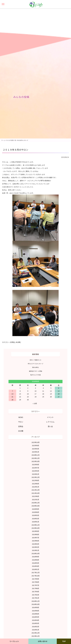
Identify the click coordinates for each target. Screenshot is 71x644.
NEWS (21, 417)
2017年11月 (35, 572)
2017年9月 (35, 579)
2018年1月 (35, 569)
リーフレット (14, 641)
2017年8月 (35, 582)
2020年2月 (35, 519)
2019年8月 (35, 534)
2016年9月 (35, 607)
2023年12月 (35, 458)
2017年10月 (35, 576)
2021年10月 (35, 493)
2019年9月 (35, 531)
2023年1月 (35, 474)
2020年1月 (35, 522)
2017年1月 (35, 598)
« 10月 (35, 403)
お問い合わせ (43, 641)
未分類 (18, 342)
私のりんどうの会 (35, 375)
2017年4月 (35, 592)
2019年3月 (35, 544)
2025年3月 (35, 449)
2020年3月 (35, 515)
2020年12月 (35, 503)
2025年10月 (35, 442)
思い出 (50, 426)
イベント (50, 417)
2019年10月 (35, 528)
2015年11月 (35, 636)
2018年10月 (35, 553)
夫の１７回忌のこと (35, 360)
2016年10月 (35, 604)
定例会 (12, 342)
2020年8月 (35, 512)
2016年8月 (35, 611)
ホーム (3, 140)
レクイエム (50, 422)
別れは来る (35, 367)
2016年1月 (35, 630)
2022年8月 (35, 480)
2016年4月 (35, 620)
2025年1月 (35, 452)
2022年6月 (35, 484)
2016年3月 (35, 623)
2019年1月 (35, 550)
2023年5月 (35, 471)
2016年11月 (35, 601)
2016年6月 (35, 614)
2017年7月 (35, 585)
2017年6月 (35, 588)
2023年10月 (35, 461)
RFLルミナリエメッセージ (35, 364)
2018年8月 (35, 560)
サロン (21, 422)
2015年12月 (35, 633)
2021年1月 (35, 500)
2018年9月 (35, 557)
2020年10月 (35, 506)
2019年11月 (35, 525)
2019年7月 (35, 538)
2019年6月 (35, 541)
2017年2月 (35, 595)
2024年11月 (35, 455)
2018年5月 (35, 563)
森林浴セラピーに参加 (35, 371)
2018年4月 (35, 566)
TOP (64, 641)
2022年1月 (35, 487)
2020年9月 (35, 509)
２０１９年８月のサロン (16, 150)
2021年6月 (35, 496)
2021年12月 (35, 490)
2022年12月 (35, 477)
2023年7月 (35, 468)
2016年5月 (35, 617)
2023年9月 (35, 465)
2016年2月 (35, 627)
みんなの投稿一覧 (11, 140)
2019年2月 (35, 547)
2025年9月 (35, 445)
